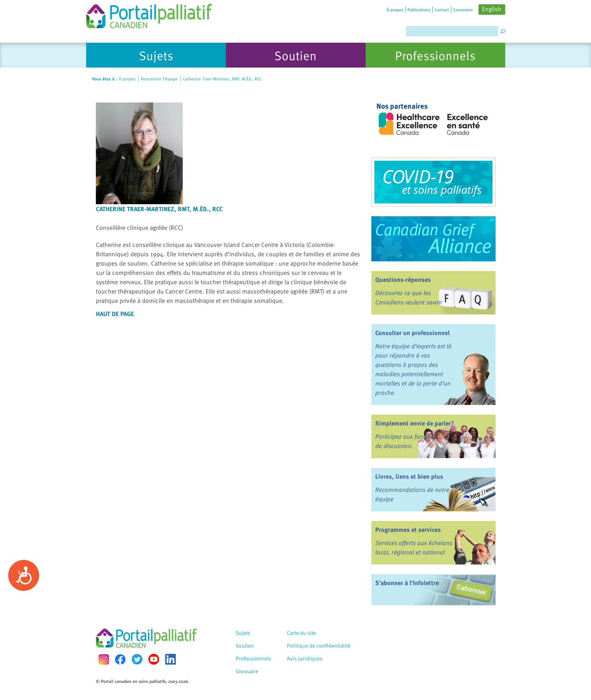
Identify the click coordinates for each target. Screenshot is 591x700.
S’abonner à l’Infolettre (407, 583)
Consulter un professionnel (412, 333)
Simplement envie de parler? (415, 423)
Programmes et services (408, 530)
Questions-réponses (403, 280)
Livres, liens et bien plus (409, 476)
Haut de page (115, 314)
